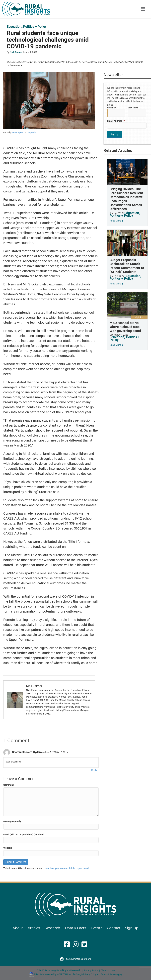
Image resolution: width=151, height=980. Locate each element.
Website (8, 848)
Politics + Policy (35, 27)
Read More (116, 220)
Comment (8, 785)
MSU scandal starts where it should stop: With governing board (125, 326)
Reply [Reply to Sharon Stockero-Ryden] (94, 770)
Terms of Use (108, 970)
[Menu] (143, 9)
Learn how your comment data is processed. (66, 868)
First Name (113, 108)
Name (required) (12, 821)
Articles (34, 928)
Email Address (116, 120)
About (18, 928)
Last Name (133, 108)
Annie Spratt (18, 132)
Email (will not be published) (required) (24, 835)
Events (96, 928)
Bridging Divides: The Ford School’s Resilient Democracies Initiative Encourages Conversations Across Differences (126, 198)
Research (52, 928)
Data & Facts (75, 928)
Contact (114, 928)
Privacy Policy (91, 970)
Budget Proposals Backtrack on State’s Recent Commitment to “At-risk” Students (127, 265)
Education (14, 27)
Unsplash (31, 132)
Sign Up (132, 928)
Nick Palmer (16, 52)
